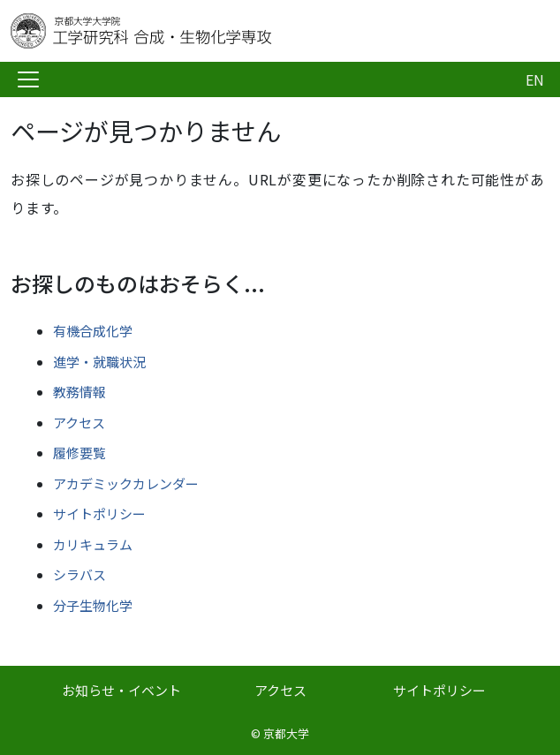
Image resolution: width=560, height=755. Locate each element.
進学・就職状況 (99, 362)
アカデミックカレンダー (126, 483)
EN (535, 79)
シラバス (79, 574)
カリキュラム (93, 544)
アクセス (79, 423)
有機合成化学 (93, 331)
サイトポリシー (99, 513)
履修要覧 (79, 453)
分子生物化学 (93, 605)
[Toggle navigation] (28, 79)
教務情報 (79, 392)
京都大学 (286, 733)
